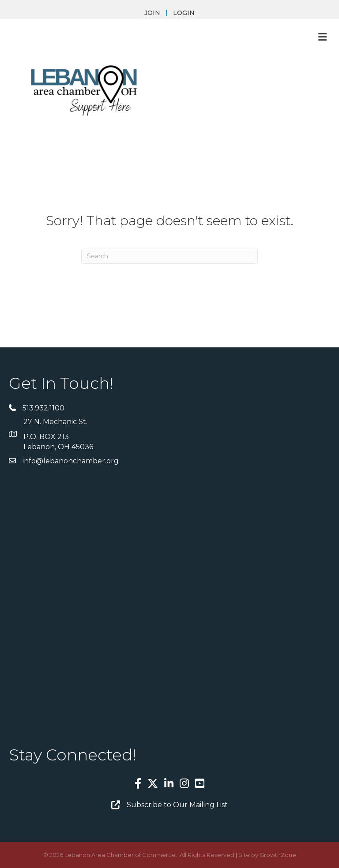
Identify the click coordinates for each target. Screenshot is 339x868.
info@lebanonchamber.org (71, 461)
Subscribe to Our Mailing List (177, 805)
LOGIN (184, 13)
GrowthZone (278, 855)
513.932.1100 (43, 408)
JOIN (152, 13)
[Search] (169, 256)
